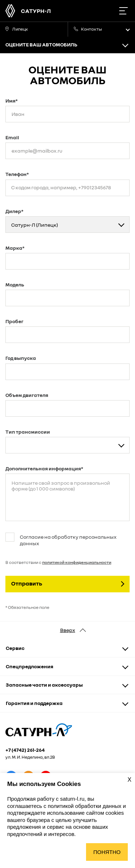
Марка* (15, 248)
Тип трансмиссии (28, 432)
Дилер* (14, 211)
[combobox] (67, 225)
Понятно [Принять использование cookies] (107, 852)
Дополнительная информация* (44, 468)
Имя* (12, 101)
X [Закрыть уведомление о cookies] (129, 780)
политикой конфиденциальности (77, 562)
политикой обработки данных (85, 806)
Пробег (14, 321)
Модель (15, 284)
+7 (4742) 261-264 (25, 750)
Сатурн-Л (36, 11)
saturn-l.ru (72, 799)
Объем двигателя (27, 395)
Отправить (27, 583)
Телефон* (17, 174)
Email (12, 137)
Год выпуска (21, 358)
